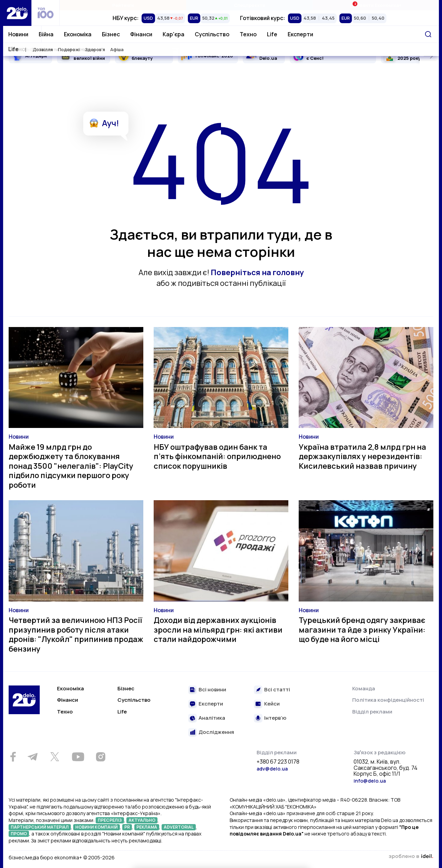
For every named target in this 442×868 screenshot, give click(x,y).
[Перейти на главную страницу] (17, 13)
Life (272, 34)
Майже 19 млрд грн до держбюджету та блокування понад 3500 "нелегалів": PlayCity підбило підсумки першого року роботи (71, 466)
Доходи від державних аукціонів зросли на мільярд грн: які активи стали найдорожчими (218, 630)
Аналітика (212, 718)
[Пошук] (428, 34)
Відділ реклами (372, 712)
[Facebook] (13, 757)
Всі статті (277, 690)
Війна (46, 34)
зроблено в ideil (411, 857)
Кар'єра (174, 34)
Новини (18, 34)
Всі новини (212, 690)
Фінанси (141, 34)
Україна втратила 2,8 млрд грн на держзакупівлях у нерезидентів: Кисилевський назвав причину (362, 456)
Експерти (300, 34)
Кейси (272, 704)
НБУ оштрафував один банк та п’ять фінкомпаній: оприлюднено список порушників (217, 456)
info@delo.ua (370, 781)
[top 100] (46, 13)
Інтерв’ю (275, 718)
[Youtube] (78, 757)
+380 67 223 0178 (278, 762)
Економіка (78, 34)
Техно (248, 34)
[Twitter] (55, 757)
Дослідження (216, 732)
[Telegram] (32, 757)
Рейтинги (123, 5)
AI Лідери (36, 56)
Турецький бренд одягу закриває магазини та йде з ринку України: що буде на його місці (362, 630)
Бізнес (111, 34)
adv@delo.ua (272, 769)
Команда (364, 688)
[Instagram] (100, 757)
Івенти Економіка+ (376, 5)
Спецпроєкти (249, 5)
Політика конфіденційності (388, 700)
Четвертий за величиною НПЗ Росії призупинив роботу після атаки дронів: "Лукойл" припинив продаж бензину (76, 634)
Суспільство (212, 34)
